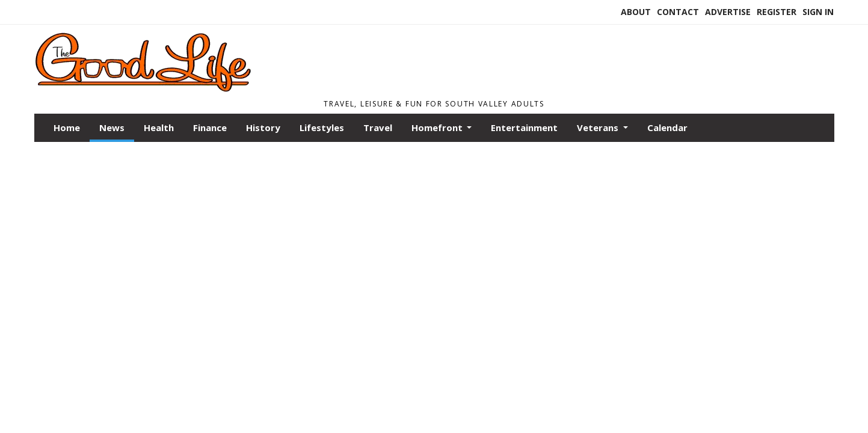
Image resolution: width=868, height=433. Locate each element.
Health (159, 127)
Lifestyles (322, 127)
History (263, 127)
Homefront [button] (438, 127)
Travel (378, 127)
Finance (210, 127)
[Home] (191, 89)
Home (67, 127)
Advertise (728, 12)
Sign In (818, 12)
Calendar (667, 127)
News (112, 127)
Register (777, 12)
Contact (678, 12)
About (636, 12)
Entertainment (524, 127)
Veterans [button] (599, 127)
